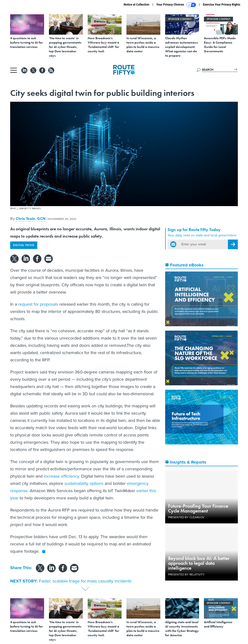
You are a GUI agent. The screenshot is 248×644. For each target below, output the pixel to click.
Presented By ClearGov (186, 517)
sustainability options (84, 483)
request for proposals (38, 304)
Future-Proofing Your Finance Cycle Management (198, 508)
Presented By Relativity (186, 574)
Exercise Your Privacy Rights (222, 5)
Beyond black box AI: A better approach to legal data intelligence (199, 563)
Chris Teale (25, 219)
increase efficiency (61, 476)
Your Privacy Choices (176, 5)
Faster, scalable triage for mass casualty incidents (85, 581)
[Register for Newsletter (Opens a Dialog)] (233, 244)
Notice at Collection (136, 5)
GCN (41, 219)
